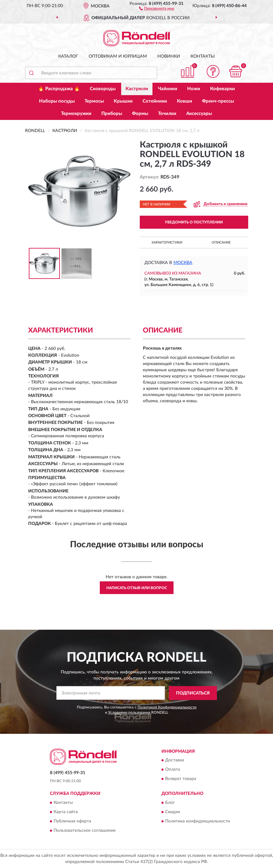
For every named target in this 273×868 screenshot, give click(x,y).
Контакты (203, 56)
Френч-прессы (218, 101)
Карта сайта (66, 812)
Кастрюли (137, 89)
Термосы (94, 101)
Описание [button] (221, 242)
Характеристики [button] (167, 242)
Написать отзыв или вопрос (137, 588)
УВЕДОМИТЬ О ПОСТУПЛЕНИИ (194, 222)
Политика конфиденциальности (198, 821)
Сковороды (103, 89)
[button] (157, 8)
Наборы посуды (57, 101)
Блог (170, 803)
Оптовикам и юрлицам (118, 56)
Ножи (194, 89)
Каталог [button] (68, 56)
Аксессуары (199, 114)
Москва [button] (183, 263)
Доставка (175, 760)
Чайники (168, 89)
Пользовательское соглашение (85, 831)
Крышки (123, 101)
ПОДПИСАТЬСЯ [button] (193, 693)
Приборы (112, 114)
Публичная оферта (72, 821)
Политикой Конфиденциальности (167, 707)
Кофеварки (222, 89)
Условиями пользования (129, 712)
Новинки (169, 56)
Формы (140, 114)
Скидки (173, 812)
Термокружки (76, 114)
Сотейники (155, 101)
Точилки (167, 114)
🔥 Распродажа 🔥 (59, 89)
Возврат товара (181, 779)
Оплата (173, 770)
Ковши (185, 101)
